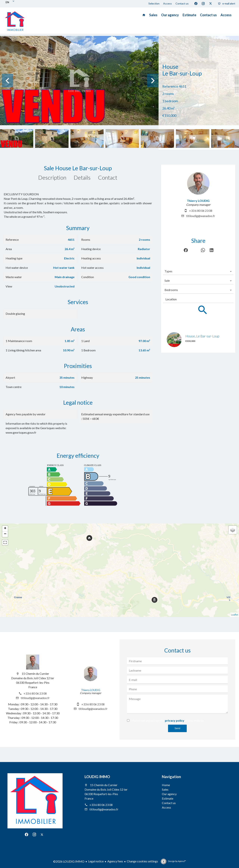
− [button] (5, 534)
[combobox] (198, 271)
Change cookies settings (142, 861)
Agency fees (115, 861)
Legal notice (96, 861)
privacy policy (175, 720)
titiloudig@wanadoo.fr (201, 216)
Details (82, 177)
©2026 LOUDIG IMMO (69, 861)
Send (177, 728)
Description (52, 177)
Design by (177, 861)
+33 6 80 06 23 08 (201, 211)
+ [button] (5, 529)
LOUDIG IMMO (97, 777)
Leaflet (235, 615)
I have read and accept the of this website (167, 720)
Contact (108, 177)
